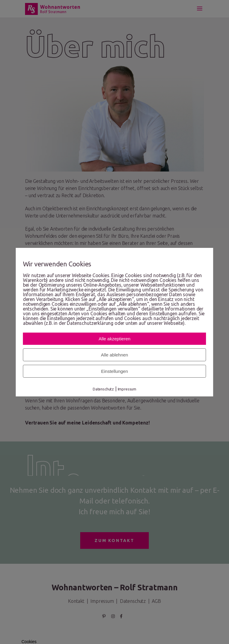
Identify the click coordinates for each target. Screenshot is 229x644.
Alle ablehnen (115, 355)
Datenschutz (103, 389)
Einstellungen (114, 371)
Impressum (127, 389)
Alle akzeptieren (115, 339)
